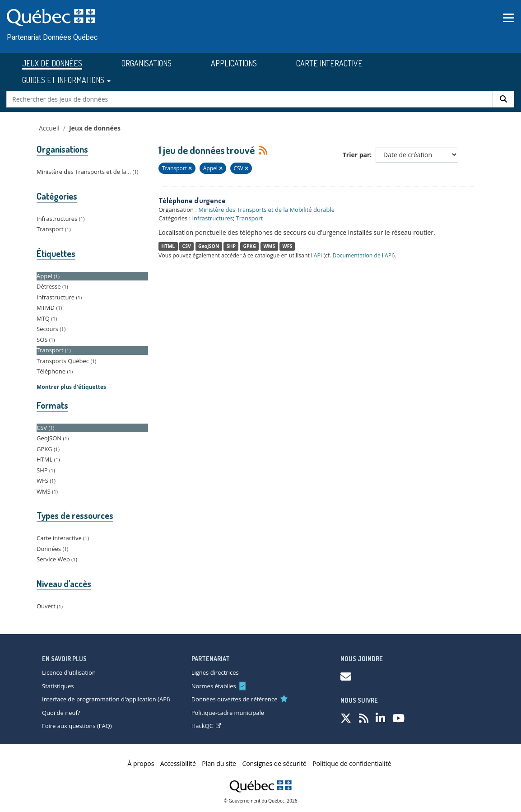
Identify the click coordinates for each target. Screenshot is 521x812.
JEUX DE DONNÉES (52, 63)
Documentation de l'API (363, 255)
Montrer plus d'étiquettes (71, 387)
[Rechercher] (503, 99)
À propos (141, 763)
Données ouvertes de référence (235, 699)
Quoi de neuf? (61, 713)
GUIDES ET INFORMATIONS (66, 80)
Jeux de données (95, 128)
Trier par (356, 155)
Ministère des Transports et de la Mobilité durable (266, 210)
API (318, 255)
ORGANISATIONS (147, 63)
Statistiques (58, 686)
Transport (250, 218)
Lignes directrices (215, 672)
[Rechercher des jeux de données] (250, 99)
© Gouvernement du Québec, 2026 (261, 801)
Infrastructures (212, 218)
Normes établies (214, 686)
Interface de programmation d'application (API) (106, 699)
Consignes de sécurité (274, 763)
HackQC (206, 726)
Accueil (49, 128)
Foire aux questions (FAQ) (77, 726)
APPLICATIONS (234, 63)
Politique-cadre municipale (228, 713)
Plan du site (219, 763)
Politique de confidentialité (352, 763)
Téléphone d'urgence (192, 201)
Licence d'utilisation (69, 672)
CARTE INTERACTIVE (329, 63)
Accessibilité (178, 763)
